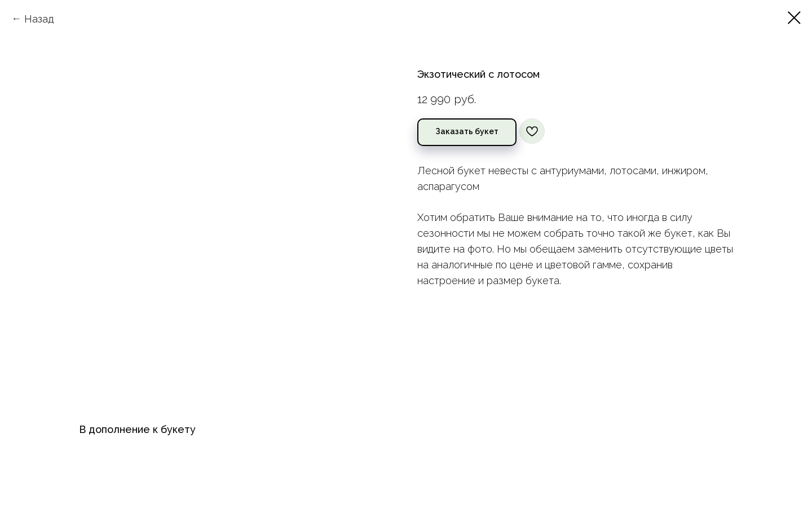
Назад (39, 19)
